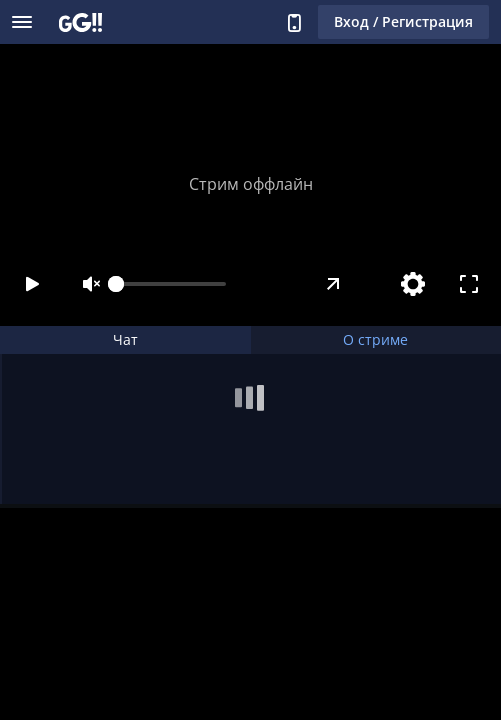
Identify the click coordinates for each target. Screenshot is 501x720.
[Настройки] (413, 284)
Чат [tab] (125, 339)
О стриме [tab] (375, 339)
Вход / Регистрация (403, 21)
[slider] (171, 284)
